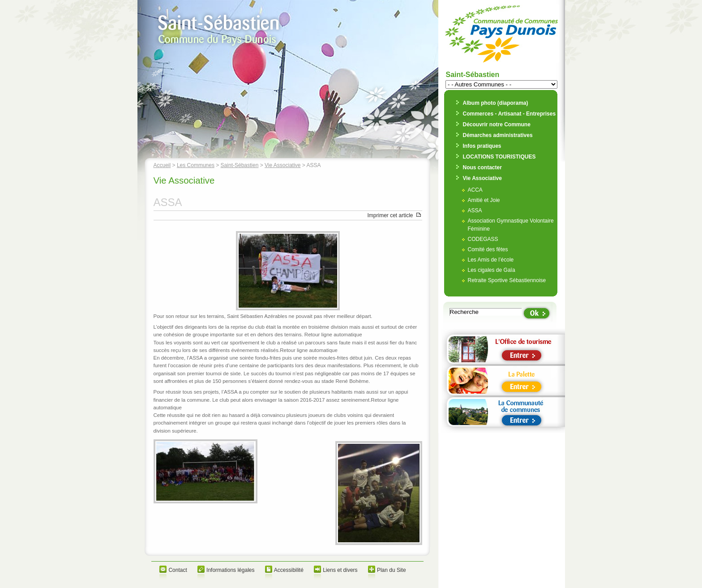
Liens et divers (340, 570)
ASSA (475, 210)
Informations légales (230, 570)
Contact (178, 570)
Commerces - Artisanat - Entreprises (509, 114)
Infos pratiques (482, 146)
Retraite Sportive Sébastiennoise (507, 280)
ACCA (475, 190)
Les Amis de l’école (491, 260)
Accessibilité (289, 570)
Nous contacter (482, 167)
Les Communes (196, 165)
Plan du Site (392, 570)
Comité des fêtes (488, 249)
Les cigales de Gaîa (492, 270)
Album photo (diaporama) (496, 103)
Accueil (162, 165)
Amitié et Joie (484, 200)
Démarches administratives (498, 135)
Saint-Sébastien (240, 165)
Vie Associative (283, 165)
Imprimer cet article (390, 215)
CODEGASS (483, 239)
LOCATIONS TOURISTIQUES (499, 157)
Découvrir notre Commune (497, 124)
